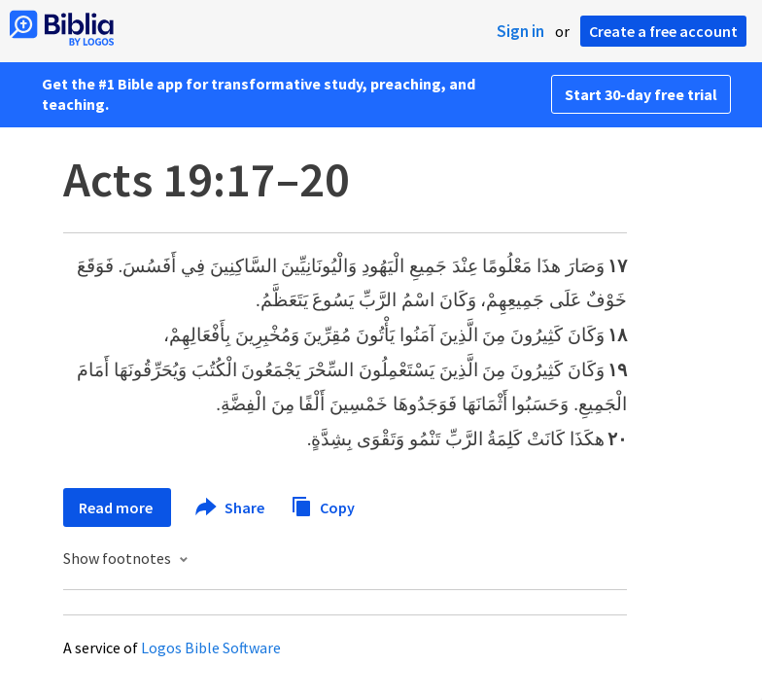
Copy (323, 505)
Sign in (520, 31)
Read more (117, 507)
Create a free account (663, 31)
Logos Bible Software (211, 647)
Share (231, 507)
